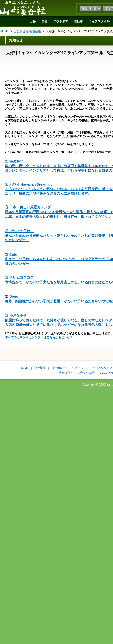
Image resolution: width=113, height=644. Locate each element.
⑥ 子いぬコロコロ (19, 277)
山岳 (33, 21)
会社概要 (40, 368)
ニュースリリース (101, 368)
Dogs (13, 296)
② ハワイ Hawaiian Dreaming (29, 184)
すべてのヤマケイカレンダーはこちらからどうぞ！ (39, 337)
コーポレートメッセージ (67, 368)
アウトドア (61, 21)
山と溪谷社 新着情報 (27, 31)
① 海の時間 (14, 161)
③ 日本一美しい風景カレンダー (30, 207)
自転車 (78, 21)
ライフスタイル (99, 21)
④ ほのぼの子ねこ (19, 231)
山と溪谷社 (23, 8)
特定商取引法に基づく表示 (76, 373)
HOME (4, 31)
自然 (44, 21)
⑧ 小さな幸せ (16, 315)
